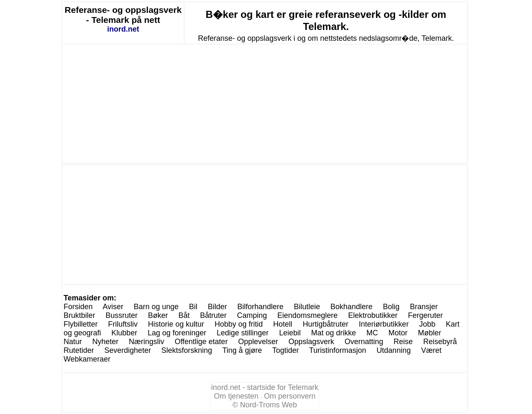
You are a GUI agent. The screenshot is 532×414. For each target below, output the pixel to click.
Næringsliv (147, 342)
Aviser (113, 307)
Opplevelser (258, 342)
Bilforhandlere (260, 307)
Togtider (286, 350)
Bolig (391, 307)
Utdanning (394, 350)
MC (372, 333)
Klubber (124, 333)
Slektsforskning (187, 350)
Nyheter (105, 342)
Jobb (427, 324)
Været (431, 350)
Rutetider (79, 350)
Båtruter (213, 315)
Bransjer (424, 307)
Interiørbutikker (384, 324)
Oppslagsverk (311, 342)
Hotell (283, 324)
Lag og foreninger (177, 333)
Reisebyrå (440, 342)
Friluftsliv (123, 324)
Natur (73, 342)
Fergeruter (425, 315)
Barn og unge (156, 307)
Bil (193, 307)
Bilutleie (307, 307)
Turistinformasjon (338, 350)
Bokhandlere (351, 307)
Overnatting (364, 342)
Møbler (430, 333)
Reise (403, 342)
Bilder (217, 307)
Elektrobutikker (373, 315)
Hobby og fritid (239, 324)
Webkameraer (87, 359)
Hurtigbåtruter (325, 324)
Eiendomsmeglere (307, 315)
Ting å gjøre (242, 350)
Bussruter (122, 315)
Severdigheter (128, 350)
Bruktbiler (79, 315)
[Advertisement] (265, 104)
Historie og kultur (176, 324)
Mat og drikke (333, 333)
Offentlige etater (201, 342)
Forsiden (78, 307)
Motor (398, 333)
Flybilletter (81, 324)
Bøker (158, 315)
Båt (184, 315)
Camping (252, 315)
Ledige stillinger (243, 333)
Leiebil (290, 333)
